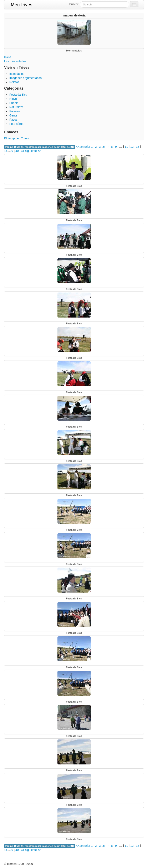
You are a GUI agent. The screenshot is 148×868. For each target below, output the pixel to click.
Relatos (14, 82)
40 (17, 151)
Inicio (8, 57)
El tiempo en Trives (17, 138)
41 (23, 151)
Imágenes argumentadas (25, 78)
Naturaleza (16, 107)
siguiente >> (33, 151)
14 (6, 151)
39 (11, 151)
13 (138, 147)
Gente (13, 115)
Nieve (13, 99)
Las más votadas (15, 61)
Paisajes (15, 111)
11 (126, 147)
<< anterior (83, 147)
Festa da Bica (18, 95)
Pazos (13, 120)
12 (132, 147)
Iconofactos (17, 74)
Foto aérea (16, 124)
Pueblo (14, 103)
